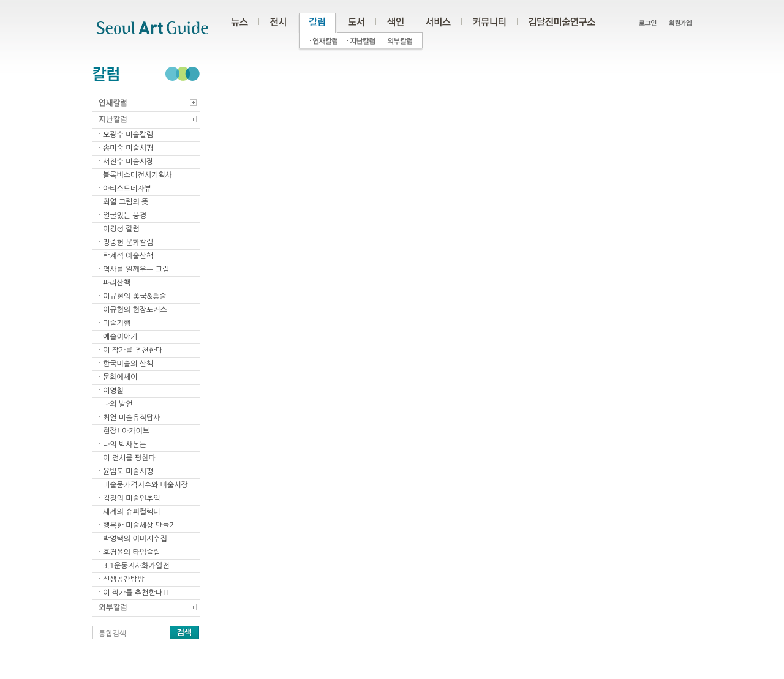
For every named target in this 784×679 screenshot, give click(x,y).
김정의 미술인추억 (132, 498)
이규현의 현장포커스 (135, 310)
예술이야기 (120, 337)
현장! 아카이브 (126, 431)
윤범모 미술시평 (128, 471)
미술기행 (117, 323)
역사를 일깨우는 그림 (136, 269)
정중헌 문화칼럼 (128, 242)
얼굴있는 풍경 (125, 216)
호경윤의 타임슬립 (132, 552)
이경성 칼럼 (121, 229)
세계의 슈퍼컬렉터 (132, 512)
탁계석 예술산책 (128, 256)
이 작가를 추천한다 (133, 350)
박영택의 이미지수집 (135, 539)
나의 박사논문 (125, 445)
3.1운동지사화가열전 (136, 566)
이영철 (113, 391)
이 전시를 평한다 (129, 458)
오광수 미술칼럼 (128, 135)
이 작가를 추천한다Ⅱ (136, 593)
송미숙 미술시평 (128, 148)
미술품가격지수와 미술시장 (145, 485)
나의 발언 (118, 404)
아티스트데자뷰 (127, 189)
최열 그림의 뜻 (126, 202)
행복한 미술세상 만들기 (140, 525)
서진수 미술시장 (128, 162)
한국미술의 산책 (128, 364)
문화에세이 (120, 377)
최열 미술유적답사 (132, 418)
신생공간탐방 (124, 579)
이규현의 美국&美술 (135, 296)
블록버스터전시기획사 (138, 175)
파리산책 (117, 283)
